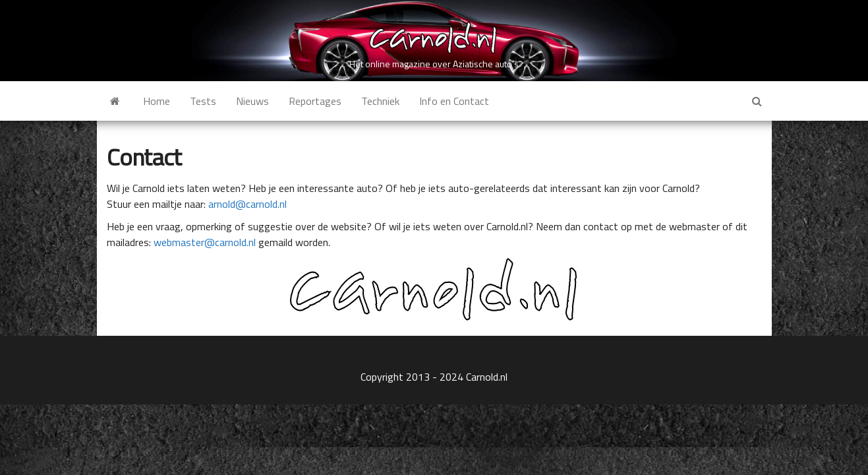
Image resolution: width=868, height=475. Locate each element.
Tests (203, 101)
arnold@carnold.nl (247, 204)
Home (157, 101)
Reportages (315, 101)
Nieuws (252, 101)
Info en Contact (454, 101)
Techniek (380, 101)
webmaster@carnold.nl (205, 242)
